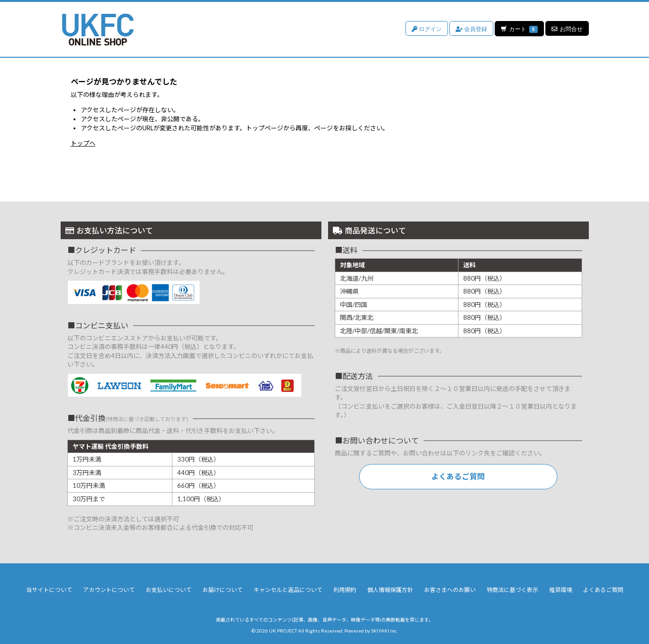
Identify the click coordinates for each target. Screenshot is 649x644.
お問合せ (567, 28)
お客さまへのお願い (450, 590)
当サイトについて (49, 590)
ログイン (426, 28)
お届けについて (223, 590)
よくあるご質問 (458, 476)
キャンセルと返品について (288, 590)
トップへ (83, 143)
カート (519, 28)
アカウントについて (109, 590)
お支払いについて (169, 590)
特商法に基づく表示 (512, 590)
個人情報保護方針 (390, 590)
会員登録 (471, 28)
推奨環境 (561, 590)
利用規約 (345, 590)
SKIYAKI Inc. (384, 631)
